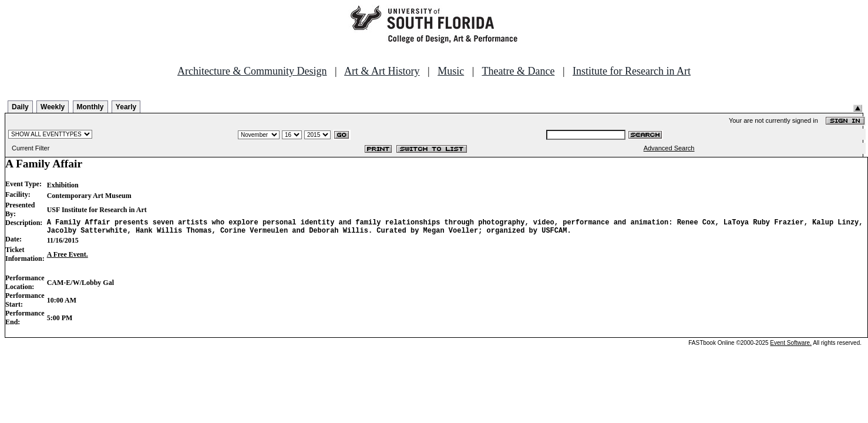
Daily (20, 107)
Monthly (90, 107)
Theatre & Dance (518, 71)
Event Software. (791, 346)
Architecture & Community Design (252, 71)
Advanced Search (669, 148)
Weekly (53, 107)
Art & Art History (382, 71)
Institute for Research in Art (632, 71)
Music (451, 71)
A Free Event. (68, 258)
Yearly (126, 107)
